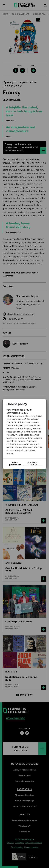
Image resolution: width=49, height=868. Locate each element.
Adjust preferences (15, 464)
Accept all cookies (33, 464)
